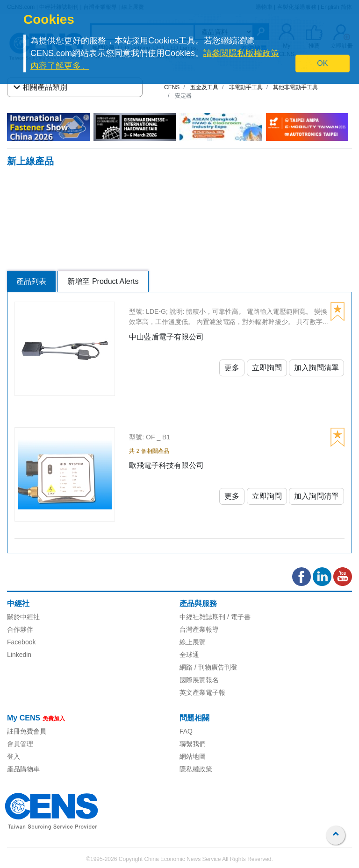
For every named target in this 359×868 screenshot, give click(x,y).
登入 (14, 756)
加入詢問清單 (316, 368)
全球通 (189, 655)
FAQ (186, 731)
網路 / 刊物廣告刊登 (208, 667)
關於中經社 (23, 617)
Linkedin (19, 655)
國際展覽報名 (199, 680)
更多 (232, 368)
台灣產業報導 (199, 629)
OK (322, 63)
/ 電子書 (238, 617)
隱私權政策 (196, 769)
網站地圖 (193, 756)
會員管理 (20, 744)
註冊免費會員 (27, 731)
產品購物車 (23, 769)
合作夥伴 (20, 629)
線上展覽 (193, 642)
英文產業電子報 (202, 692)
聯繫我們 (193, 744)
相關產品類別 (40, 87)
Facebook (21, 642)
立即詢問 (267, 368)
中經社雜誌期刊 (202, 617)
